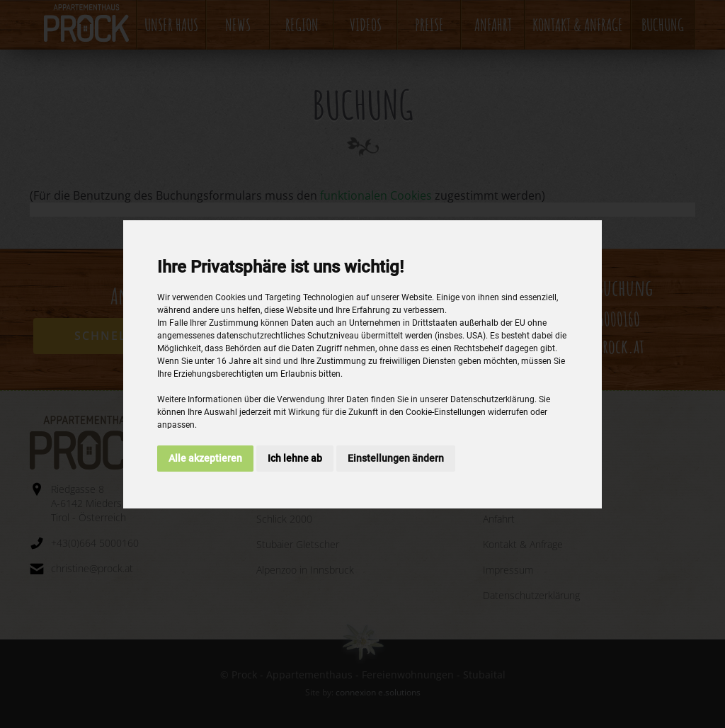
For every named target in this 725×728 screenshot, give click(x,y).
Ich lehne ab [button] (295, 458)
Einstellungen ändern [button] (396, 458)
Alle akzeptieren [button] (205, 458)
